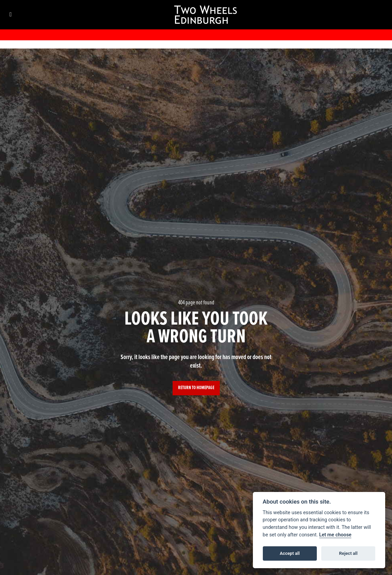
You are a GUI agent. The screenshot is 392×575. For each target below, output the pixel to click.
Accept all (290, 553)
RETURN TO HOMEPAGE (196, 388)
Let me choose (335, 535)
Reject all (348, 553)
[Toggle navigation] (11, 15)
